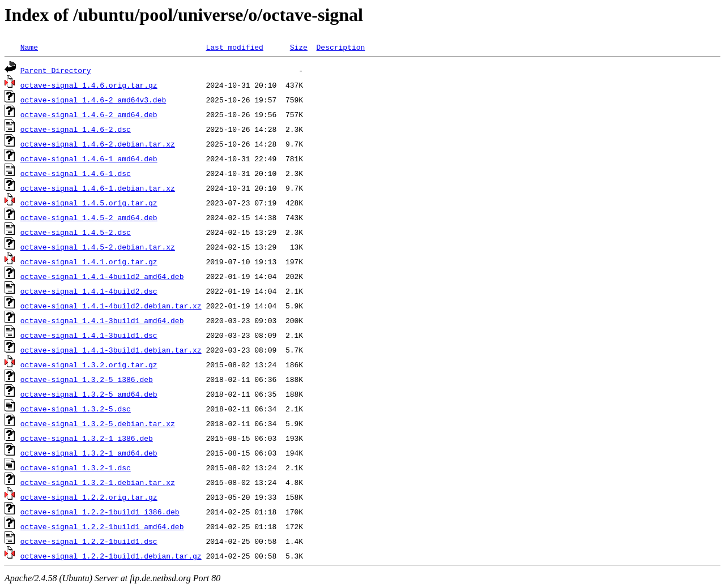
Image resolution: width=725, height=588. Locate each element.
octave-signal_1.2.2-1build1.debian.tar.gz (111, 556)
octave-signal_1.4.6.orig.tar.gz (89, 85)
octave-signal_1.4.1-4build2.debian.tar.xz (111, 306)
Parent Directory (56, 70)
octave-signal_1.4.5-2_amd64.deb (89, 217)
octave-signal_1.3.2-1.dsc (76, 467)
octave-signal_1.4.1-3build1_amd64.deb (102, 320)
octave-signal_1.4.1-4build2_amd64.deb (102, 276)
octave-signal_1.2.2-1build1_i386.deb (100, 512)
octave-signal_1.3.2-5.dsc (76, 409)
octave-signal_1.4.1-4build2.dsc (89, 291)
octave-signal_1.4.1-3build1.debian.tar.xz (111, 350)
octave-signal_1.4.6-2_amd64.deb (89, 114)
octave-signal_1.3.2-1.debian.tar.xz (98, 482)
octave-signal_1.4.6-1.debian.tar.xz (98, 188)
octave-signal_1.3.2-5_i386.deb (87, 379)
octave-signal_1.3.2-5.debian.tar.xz (98, 423)
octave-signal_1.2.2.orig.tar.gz (89, 497)
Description (340, 47)
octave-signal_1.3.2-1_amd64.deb (89, 453)
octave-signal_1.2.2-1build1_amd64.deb (102, 526)
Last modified (234, 47)
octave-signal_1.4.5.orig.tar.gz (89, 203)
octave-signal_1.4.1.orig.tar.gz (89, 261)
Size (299, 47)
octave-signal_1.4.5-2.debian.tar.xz (98, 247)
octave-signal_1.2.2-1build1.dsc (89, 541)
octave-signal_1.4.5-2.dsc (76, 232)
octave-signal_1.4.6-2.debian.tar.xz (98, 144)
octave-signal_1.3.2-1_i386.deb (87, 438)
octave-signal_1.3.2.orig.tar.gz (89, 364)
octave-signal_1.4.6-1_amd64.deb (89, 158)
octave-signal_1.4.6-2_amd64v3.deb (93, 100)
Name (29, 47)
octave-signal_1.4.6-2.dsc (76, 129)
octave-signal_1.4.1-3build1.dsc (89, 335)
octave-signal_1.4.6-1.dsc (76, 173)
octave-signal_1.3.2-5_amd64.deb (89, 394)
